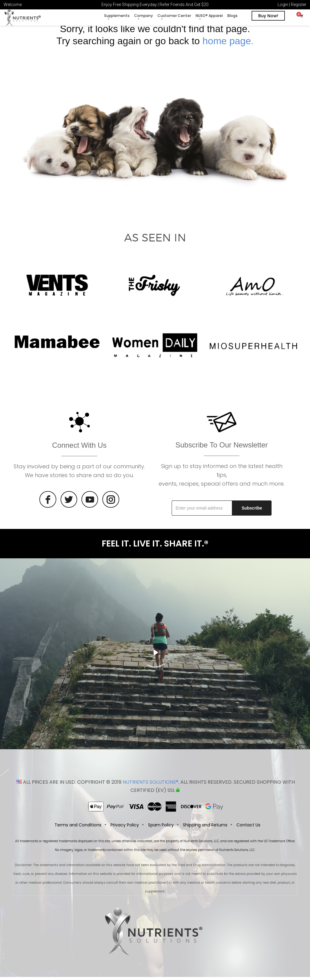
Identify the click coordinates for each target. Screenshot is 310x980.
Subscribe (252, 511)
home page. (228, 44)
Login (283, 5)
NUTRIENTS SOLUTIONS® (150, 785)
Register (299, 5)
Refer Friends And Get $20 (184, 5)
